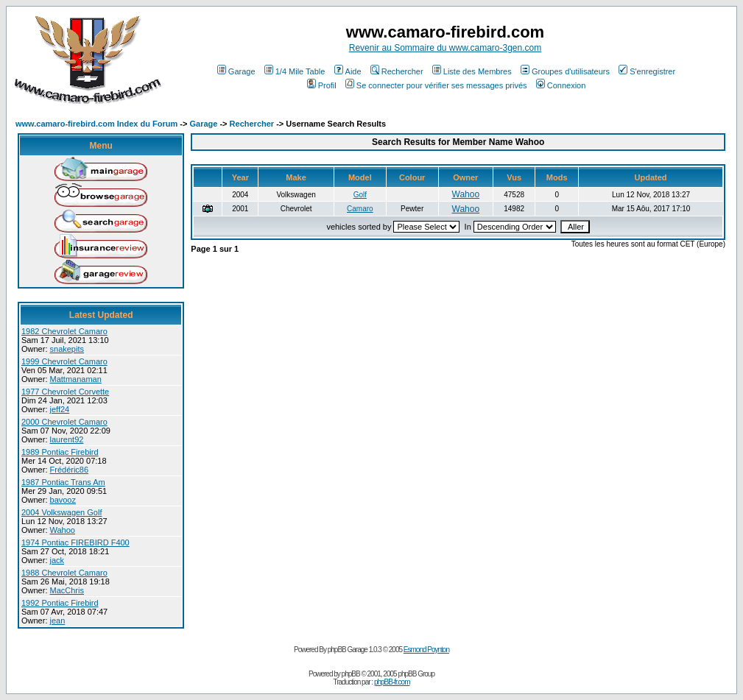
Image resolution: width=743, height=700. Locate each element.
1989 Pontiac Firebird (60, 452)
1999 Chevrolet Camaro (64, 361)
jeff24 (60, 409)
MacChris (67, 590)
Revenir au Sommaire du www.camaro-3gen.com (445, 48)
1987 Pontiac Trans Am (63, 482)
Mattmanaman (76, 379)
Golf (360, 195)
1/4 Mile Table (295, 71)
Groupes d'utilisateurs (565, 71)
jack (57, 560)
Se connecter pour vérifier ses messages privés (436, 85)
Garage (236, 71)
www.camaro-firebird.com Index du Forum (96, 124)
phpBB (351, 674)
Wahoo (63, 530)
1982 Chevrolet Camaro (64, 331)
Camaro (360, 209)
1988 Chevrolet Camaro (64, 573)
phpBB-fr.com (392, 682)
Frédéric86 (70, 470)
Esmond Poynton (426, 650)
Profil (322, 85)
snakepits (67, 349)
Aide (348, 71)
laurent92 (67, 439)
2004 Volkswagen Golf (61, 512)
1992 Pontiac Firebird (60, 603)
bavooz (63, 500)
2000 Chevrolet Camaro (64, 422)
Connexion (561, 85)
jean (58, 621)
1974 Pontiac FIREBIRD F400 (75, 542)
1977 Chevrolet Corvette (65, 392)
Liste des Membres (472, 71)
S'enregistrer (647, 71)
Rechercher (397, 71)
